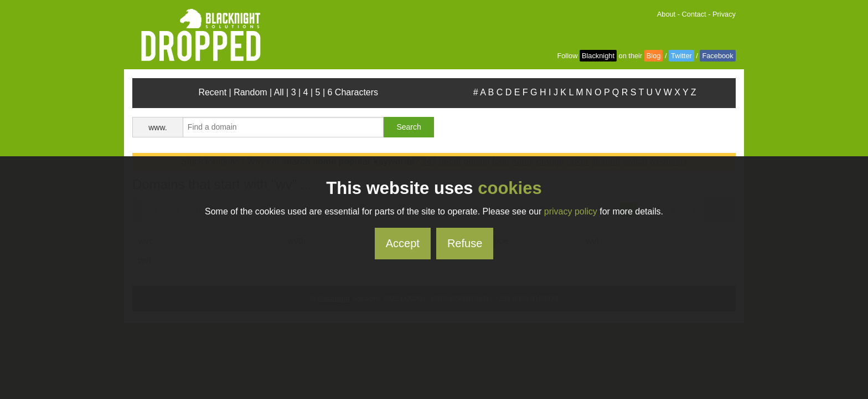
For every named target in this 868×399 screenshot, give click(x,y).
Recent (212, 92)
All (279, 92)
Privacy (724, 14)
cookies (510, 188)
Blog (654, 56)
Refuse (465, 243)
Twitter (681, 56)
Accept (403, 243)
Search (409, 127)
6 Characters (353, 92)
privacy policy (571, 211)
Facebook (717, 56)
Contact (694, 14)
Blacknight (598, 56)
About (666, 14)
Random (250, 92)
